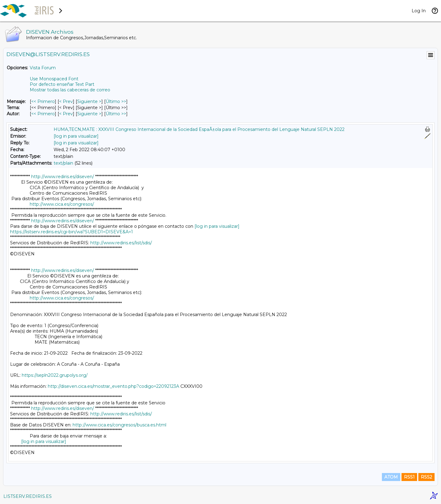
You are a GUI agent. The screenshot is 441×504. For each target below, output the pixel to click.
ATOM (391, 477)
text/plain (63, 163)
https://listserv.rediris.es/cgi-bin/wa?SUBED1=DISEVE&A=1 (72, 232)
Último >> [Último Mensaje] (116, 101)
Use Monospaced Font (54, 79)
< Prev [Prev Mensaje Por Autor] (66, 114)
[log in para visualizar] (76, 136)
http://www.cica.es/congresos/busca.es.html (119, 425)
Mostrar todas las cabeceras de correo (70, 90)
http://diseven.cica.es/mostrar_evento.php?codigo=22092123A (113, 386)
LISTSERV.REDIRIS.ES (28, 496)
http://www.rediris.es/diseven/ (63, 177)
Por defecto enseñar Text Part (62, 84)
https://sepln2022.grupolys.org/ (55, 375)
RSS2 (426, 477)
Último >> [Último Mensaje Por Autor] (116, 114)
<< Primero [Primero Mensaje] (43, 101)
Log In (419, 11)
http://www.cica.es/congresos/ (62, 204)
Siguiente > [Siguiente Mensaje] (89, 101)
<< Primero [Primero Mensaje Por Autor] (43, 114)
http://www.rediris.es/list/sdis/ (121, 243)
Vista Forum (43, 68)
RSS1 (409, 477)
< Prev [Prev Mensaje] (66, 101)
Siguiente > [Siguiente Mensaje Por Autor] (89, 114)
